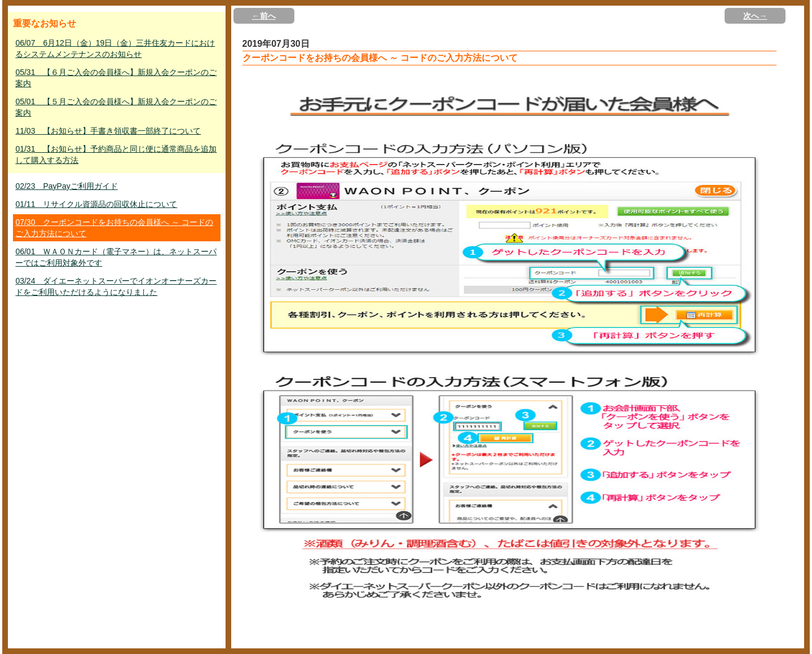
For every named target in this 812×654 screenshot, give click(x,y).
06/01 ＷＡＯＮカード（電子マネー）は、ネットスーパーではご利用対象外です (116, 257)
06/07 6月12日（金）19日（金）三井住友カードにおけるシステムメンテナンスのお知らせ (115, 48)
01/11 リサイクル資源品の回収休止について (96, 204)
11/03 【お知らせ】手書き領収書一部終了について (108, 131)
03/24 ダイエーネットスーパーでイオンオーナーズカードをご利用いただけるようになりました (116, 286)
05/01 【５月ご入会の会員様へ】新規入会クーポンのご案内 (116, 107)
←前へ (264, 16)
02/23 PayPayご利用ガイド (66, 186)
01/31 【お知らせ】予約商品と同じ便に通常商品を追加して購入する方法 (116, 154)
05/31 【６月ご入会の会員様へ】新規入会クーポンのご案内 (116, 78)
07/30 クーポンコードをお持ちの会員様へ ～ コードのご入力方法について (114, 228)
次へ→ (755, 16)
